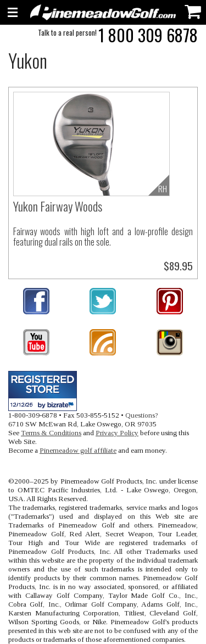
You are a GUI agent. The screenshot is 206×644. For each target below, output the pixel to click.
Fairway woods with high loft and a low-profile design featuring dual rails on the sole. (103, 237)
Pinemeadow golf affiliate (78, 450)
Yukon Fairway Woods (58, 206)
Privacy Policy (117, 433)
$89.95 (178, 266)
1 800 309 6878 (148, 35)
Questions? (142, 415)
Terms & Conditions (51, 433)
